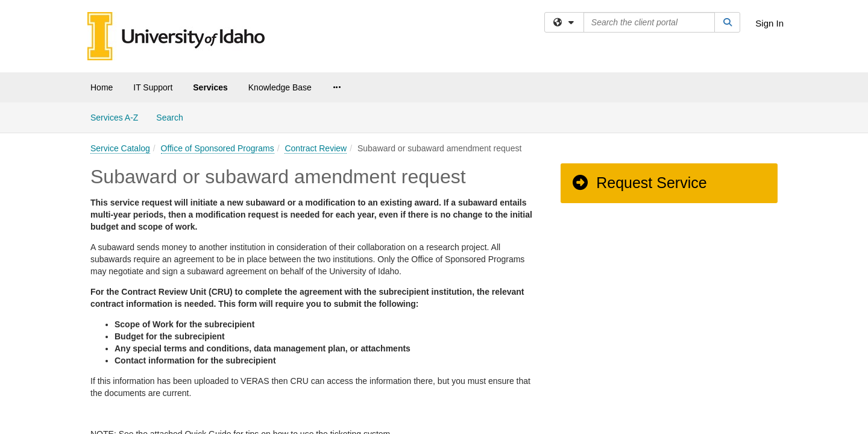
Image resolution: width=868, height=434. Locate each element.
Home (102, 87)
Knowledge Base (280, 87)
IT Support (153, 87)
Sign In (769, 23)
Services (210, 87)
